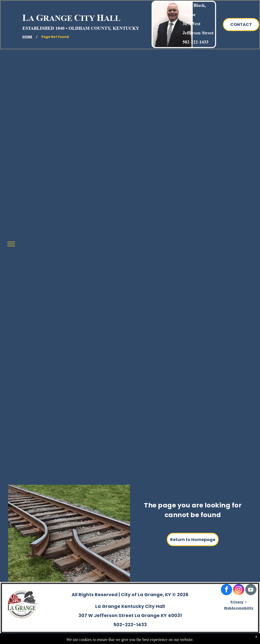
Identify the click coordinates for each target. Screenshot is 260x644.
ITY (88, 18)
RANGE (58, 18)
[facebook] (226, 590)
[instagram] (239, 590)
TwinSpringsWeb (242, 638)
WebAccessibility (239, 608)
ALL (112, 18)
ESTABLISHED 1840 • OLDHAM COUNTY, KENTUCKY (81, 28)
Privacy (237, 602)
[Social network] (251, 590)
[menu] (11, 244)
